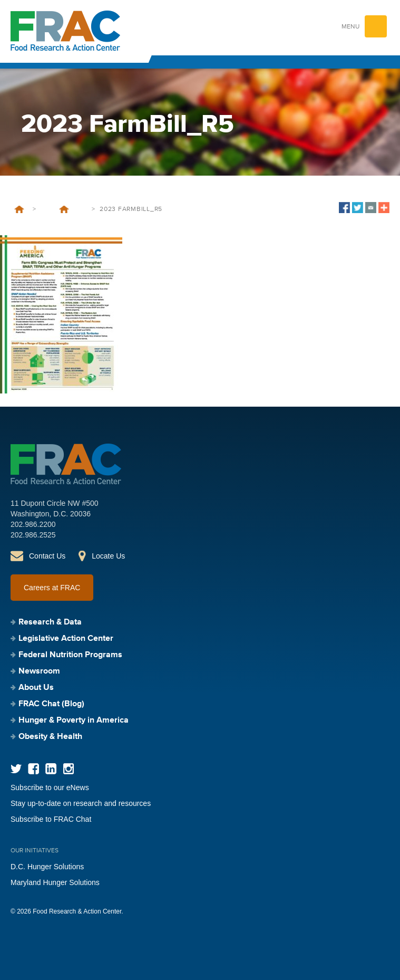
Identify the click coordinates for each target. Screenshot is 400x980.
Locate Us (108, 556)
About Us (36, 688)
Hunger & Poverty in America (74, 720)
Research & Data (50, 622)
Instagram (68, 769)
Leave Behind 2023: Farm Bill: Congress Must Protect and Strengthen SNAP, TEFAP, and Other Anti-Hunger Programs (64, 209)
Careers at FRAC (52, 588)
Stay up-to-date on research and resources (81, 803)
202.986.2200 (33, 524)
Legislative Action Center (66, 639)
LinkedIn (51, 769)
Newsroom (39, 671)
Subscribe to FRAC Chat (51, 819)
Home (19, 209)
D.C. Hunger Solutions (47, 867)
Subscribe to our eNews (50, 787)
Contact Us (47, 556)
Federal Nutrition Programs (70, 655)
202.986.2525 (33, 535)
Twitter (16, 769)
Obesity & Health (50, 737)
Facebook (33, 769)
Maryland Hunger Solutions (55, 882)
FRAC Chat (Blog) (51, 704)
